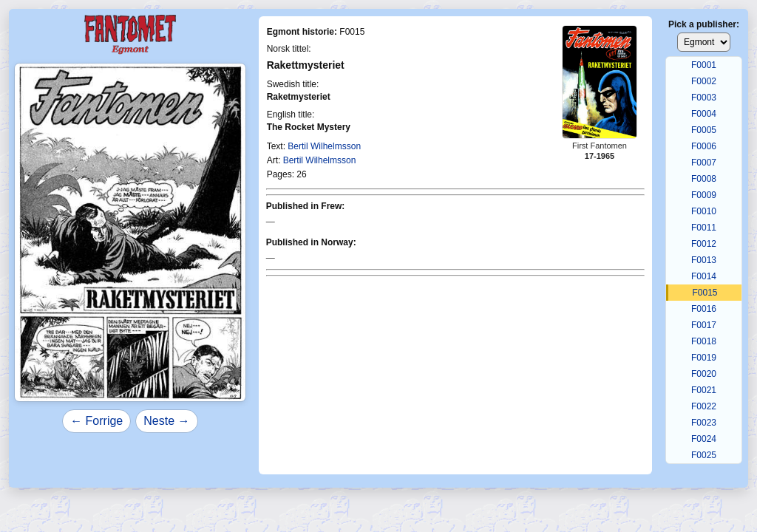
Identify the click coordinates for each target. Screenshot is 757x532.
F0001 (704, 65)
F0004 (704, 114)
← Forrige (96, 421)
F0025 (704, 455)
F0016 (704, 309)
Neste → (166, 421)
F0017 (704, 325)
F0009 (704, 195)
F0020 (704, 374)
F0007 (704, 163)
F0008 (704, 179)
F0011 (704, 228)
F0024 (704, 439)
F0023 (704, 423)
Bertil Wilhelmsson (324, 146)
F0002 (704, 81)
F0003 (704, 98)
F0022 (704, 406)
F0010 (704, 211)
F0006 (704, 146)
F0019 (704, 358)
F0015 (705, 293)
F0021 (704, 390)
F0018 (704, 341)
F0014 (704, 276)
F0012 (704, 244)
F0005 (704, 130)
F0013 (704, 260)
